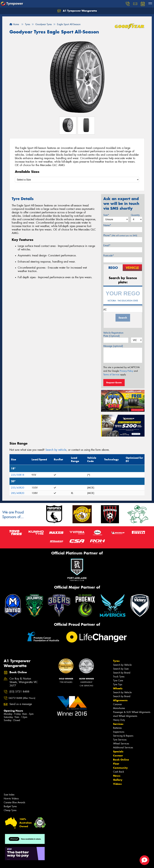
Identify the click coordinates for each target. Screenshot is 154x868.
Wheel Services (121, 744)
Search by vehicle (56, 450)
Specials (118, 751)
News (117, 776)
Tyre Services (120, 740)
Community (120, 768)
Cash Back (119, 772)
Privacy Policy (126, 371)
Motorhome (119, 708)
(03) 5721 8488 (19, 692)
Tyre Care (118, 681)
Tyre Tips (118, 684)
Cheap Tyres (10, 810)
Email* (107, 245)
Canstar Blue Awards (14, 802)
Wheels (118, 688)
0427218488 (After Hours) (22, 698)
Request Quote (114, 383)
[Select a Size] (77, 180)
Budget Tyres (10, 806)
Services (118, 724)
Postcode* (109, 256)
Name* (107, 225)
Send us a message (21, 704)
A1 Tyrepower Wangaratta (77, 11)
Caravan (117, 704)
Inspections (119, 732)
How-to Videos (11, 799)
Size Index (9, 795)
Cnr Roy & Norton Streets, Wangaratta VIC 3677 (24, 682)
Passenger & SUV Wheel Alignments (132, 712)
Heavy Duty (119, 720)
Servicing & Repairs (123, 736)
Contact (118, 756)
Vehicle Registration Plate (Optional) (113, 334)
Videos (117, 784)
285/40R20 (18, 493)
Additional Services (123, 747)
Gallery (118, 780)
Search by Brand (122, 673)
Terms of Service (111, 375)
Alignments (120, 700)
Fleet (116, 764)
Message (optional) (113, 346)
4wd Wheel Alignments (125, 716)
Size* (106, 215)
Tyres (116, 661)
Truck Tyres (119, 677)
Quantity (135, 215)
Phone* (120, 235)
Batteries (117, 728)
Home (14, 24)
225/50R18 (18, 475)
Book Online (121, 760)
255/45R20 (18, 488)
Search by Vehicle (122, 665)
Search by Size (121, 669)
